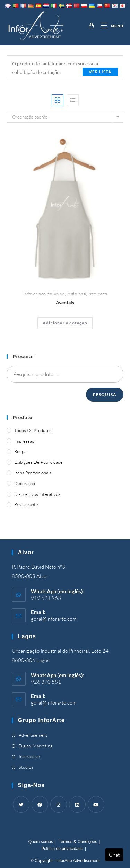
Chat (114, 855)
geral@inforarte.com (54, 619)
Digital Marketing (36, 746)
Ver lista (100, 72)
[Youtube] (96, 804)
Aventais (65, 303)
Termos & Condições (78, 842)
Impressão (24, 441)
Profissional (76, 294)
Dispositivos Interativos (37, 494)
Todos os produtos (38, 294)
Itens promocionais (33, 473)
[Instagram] (59, 804)
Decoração (25, 483)
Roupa (59, 294)
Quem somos (41, 842)
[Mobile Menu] (109, 26)
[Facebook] (40, 804)
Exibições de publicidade (38, 462)
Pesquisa (105, 394)
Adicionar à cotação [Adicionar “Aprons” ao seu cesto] (65, 323)
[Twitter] (21, 804)
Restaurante (97, 294)
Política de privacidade (62, 849)
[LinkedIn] (77, 804)
